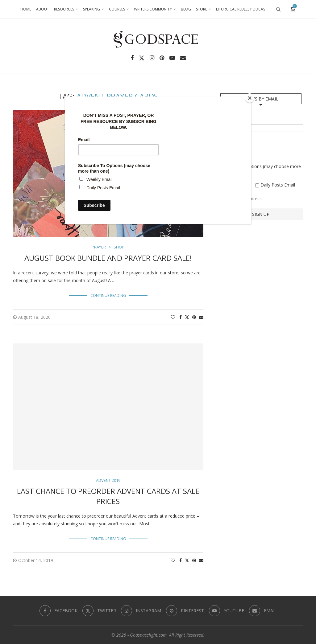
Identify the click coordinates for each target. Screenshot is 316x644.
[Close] (250, 98)
